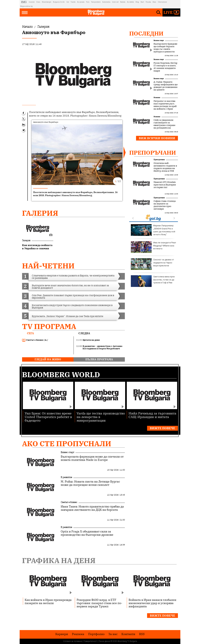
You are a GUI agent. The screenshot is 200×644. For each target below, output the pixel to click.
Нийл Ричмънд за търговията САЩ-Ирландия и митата (152, 415)
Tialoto (73, 2)
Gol (68, 2)
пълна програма (99, 359)
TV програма (49, 326)
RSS (142, 634)
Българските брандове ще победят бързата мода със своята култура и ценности (165, 48)
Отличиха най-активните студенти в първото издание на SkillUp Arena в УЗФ (165, 167)
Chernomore (162, 2)
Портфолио (96, 634)
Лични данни (104, 641)
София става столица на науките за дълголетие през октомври (165, 205)
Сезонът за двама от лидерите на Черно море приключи (152, 264)
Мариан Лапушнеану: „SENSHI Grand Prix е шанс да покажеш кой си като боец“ (153, 230)
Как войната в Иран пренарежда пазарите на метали (48, 601)
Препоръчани (153, 153)
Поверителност (90, 641)
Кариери (62, 634)
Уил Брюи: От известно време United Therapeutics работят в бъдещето (48, 417)
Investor (32, 2)
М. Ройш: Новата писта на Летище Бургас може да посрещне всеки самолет (90, 483)
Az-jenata (81, 2)
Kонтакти (128, 634)
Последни (146, 33)
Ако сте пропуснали (67, 444)
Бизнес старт (159, 40)
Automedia (106, 2)
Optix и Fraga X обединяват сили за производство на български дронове (87, 533)
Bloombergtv (47, 2)
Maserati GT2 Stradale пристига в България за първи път (165, 185)
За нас (113, 634)
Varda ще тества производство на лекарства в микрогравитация (101, 417)
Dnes (38, 2)
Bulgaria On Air (59, 2)
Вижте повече (162, 428)
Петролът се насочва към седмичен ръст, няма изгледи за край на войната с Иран (165, 105)
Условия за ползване (73, 641)
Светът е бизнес (69, 502)
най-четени (48, 266)
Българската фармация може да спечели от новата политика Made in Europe (92, 458)
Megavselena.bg (26, 6)
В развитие (66, 477)
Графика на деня (59, 560)
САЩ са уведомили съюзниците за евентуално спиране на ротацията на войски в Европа (164, 125)
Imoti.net (115, 2)
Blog (137, 2)
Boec (154, 2)
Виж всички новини (157, 138)
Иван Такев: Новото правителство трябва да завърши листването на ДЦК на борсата (92, 508)
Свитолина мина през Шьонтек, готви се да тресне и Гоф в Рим (153, 281)
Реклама (78, 634)
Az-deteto (130, 2)
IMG (24, 2)
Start (142, 2)
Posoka (148, 2)
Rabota (123, 2)
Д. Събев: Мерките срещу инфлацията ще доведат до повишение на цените (166, 86)
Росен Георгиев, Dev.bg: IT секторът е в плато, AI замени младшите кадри (166, 67)
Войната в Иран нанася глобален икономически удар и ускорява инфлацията (152, 603)
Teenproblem (96, 2)
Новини (157, 97)
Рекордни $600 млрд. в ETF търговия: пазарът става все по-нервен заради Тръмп (99, 603)
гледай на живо (48, 359)
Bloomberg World (61, 375)
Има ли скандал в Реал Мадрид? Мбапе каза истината (153, 247)
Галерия (40, 213)
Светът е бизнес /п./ (35, 340)
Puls (88, 2)
